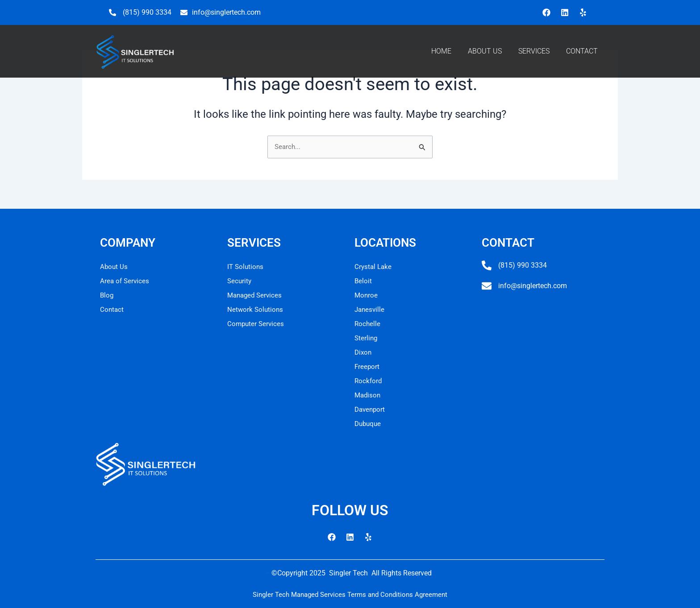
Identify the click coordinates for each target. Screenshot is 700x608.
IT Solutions (246, 267)
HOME (441, 51)
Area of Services (125, 281)
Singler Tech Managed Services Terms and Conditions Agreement (350, 594)
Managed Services (256, 295)
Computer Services (257, 324)
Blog (107, 295)
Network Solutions (256, 309)
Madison (368, 395)
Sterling (367, 338)
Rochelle (368, 324)
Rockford (369, 381)
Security (240, 281)
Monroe (367, 295)
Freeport (367, 366)
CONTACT (582, 51)
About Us (114, 267)
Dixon (364, 352)
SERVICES (534, 51)
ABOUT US (485, 51)
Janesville (370, 309)
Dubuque (369, 424)
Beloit (363, 281)
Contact (112, 309)
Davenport (371, 409)
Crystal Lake (374, 267)
